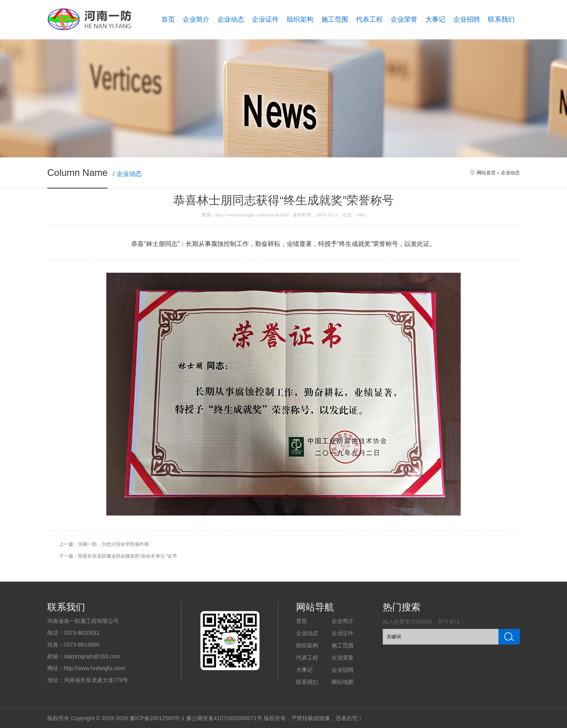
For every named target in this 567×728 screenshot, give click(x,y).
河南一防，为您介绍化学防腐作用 (113, 544)
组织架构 (300, 19)
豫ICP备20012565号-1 (157, 718)
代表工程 (369, 19)
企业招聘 (467, 19)
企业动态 (231, 19)
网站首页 (486, 173)
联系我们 (501, 19)
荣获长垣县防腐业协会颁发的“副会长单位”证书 (127, 556)
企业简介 (196, 19)
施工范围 (335, 19)
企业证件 (265, 19)
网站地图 (343, 682)
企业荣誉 (404, 19)
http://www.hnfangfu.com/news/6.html (252, 215)
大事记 (435, 19)
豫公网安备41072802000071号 (224, 718)
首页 (168, 19)
